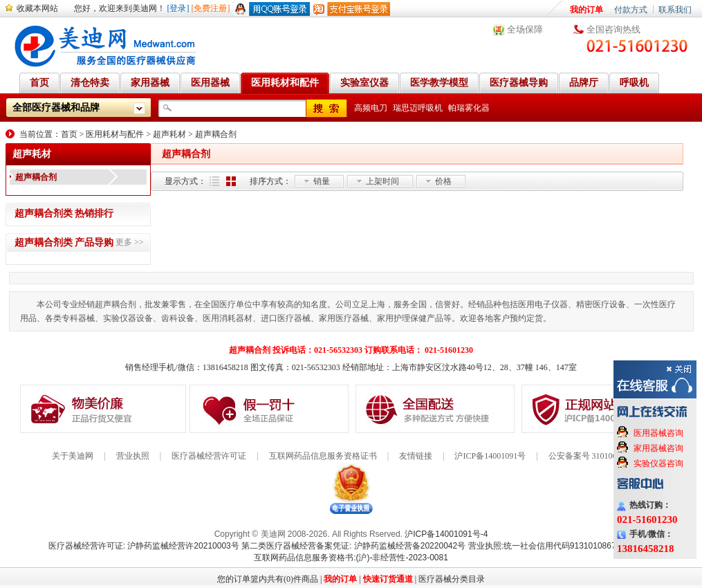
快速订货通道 (388, 579)
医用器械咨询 (658, 433)
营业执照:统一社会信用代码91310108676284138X (561, 546)
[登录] (178, 8)
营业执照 (133, 456)
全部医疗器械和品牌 (56, 108)
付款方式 (631, 10)
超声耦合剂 (216, 134)
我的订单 (586, 10)
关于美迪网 (73, 456)
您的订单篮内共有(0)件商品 (268, 579)
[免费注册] (211, 8)
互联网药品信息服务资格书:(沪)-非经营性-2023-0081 (351, 558)
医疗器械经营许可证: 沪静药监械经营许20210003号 (144, 546)
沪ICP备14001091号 (490, 456)
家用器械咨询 (658, 448)
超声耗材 (169, 134)
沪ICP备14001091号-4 (446, 534)
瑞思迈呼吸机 (418, 108)
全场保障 (525, 29)
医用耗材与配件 (115, 134)
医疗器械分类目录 (452, 579)
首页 (69, 134)
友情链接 (416, 456)
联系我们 (675, 10)
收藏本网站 (37, 8)
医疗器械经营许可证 (209, 456)
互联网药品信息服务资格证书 (323, 456)
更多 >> (130, 242)
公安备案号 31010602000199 (599, 456)
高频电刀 (371, 108)
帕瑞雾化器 (469, 108)
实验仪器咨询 (658, 463)
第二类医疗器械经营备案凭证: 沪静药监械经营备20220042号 (353, 546)
